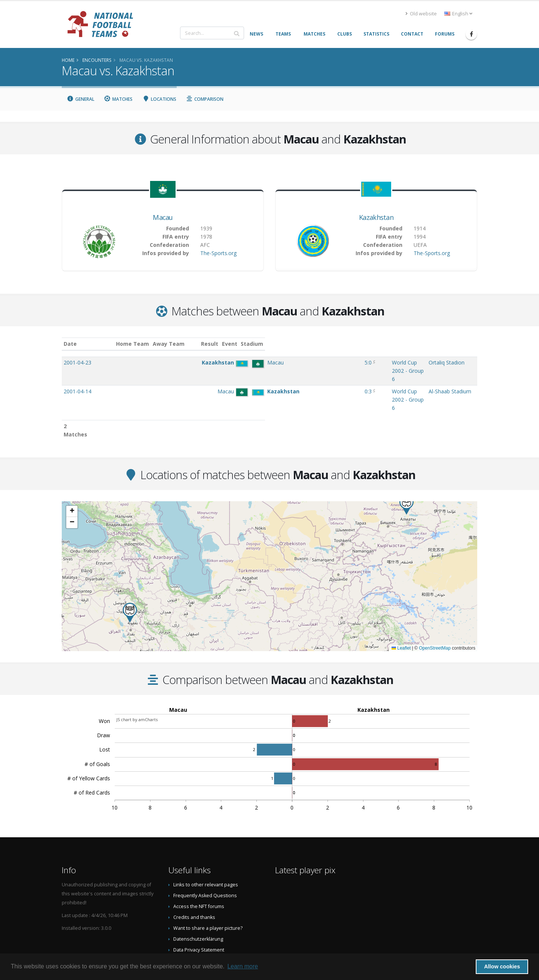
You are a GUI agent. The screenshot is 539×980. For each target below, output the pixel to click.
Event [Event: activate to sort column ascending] (319, 344)
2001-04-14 (77, 376)
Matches (118, 99)
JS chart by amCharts (137, 680)
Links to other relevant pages (206, 845)
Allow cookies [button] (502, 967)
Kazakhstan (376, 217)
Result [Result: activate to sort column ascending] (296, 344)
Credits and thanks (194, 878)
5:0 (295, 362)
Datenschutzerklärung (198, 899)
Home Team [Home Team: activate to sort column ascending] (187, 344)
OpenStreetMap (435, 608)
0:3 (295, 376)
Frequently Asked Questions (205, 856)
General (80, 99)
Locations (159, 99)
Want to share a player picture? (208, 888)
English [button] (458, 14)
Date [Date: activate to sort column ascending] (70, 344)
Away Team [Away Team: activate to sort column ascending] (223, 344)
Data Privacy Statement (199, 910)
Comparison (205, 99)
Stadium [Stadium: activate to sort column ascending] (422, 344)
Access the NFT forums (199, 867)
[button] (130, 573)
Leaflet (401, 608)
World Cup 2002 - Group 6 (343, 362)
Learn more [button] (243, 966)
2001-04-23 (77, 362)
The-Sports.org (218, 253)
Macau (163, 217)
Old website (421, 14)
